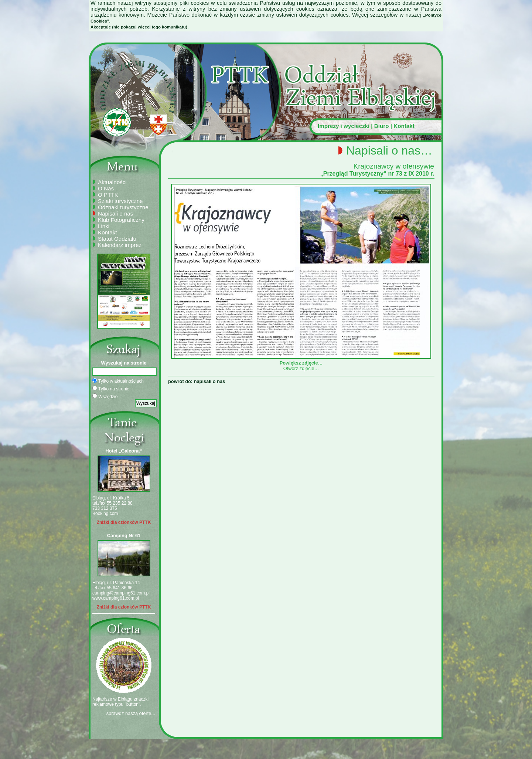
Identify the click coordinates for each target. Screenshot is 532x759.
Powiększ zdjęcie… (301, 360)
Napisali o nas (115, 214)
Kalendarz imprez (120, 245)
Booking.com (105, 514)
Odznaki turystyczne (123, 207)
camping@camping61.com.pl (121, 593)
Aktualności (112, 182)
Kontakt (404, 126)
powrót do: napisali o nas (197, 381)
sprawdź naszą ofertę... (131, 713)
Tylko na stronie (111, 389)
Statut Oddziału (117, 239)
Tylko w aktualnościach (118, 381)
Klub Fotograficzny (121, 220)
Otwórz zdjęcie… (301, 368)
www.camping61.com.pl (116, 598)
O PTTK (108, 195)
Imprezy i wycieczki (344, 126)
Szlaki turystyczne (120, 201)
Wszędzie (105, 396)
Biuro (382, 126)
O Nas (106, 188)
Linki (104, 226)
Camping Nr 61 (124, 536)
